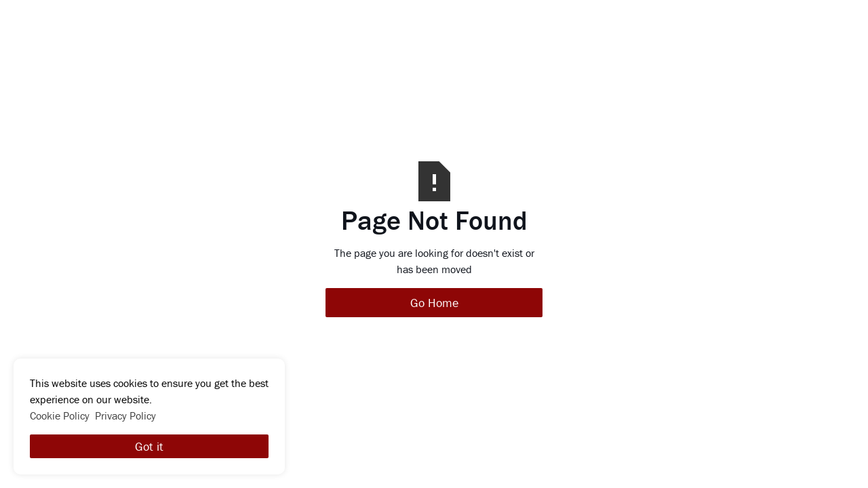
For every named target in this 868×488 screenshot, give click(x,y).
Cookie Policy (60, 415)
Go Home (434, 303)
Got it (149, 446)
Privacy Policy (125, 415)
